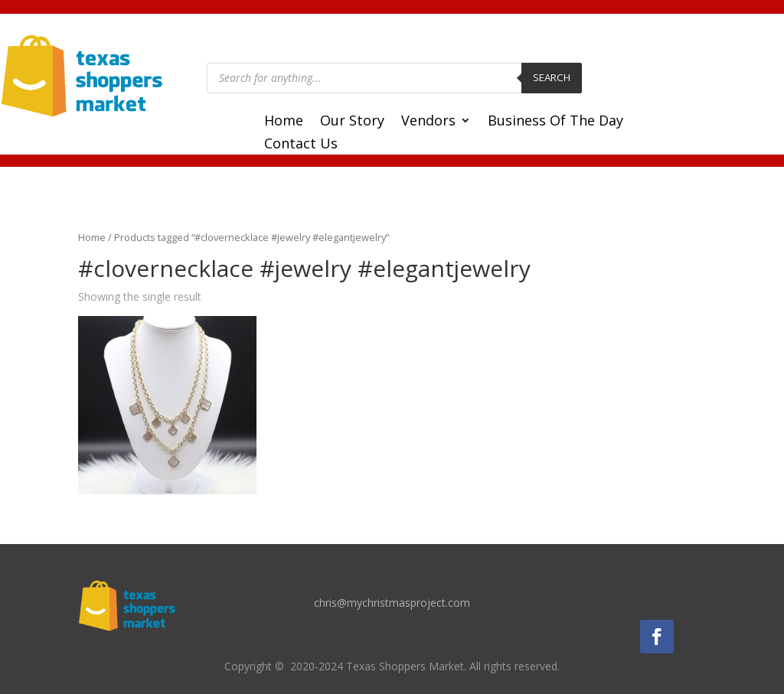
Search (552, 77)
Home (284, 122)
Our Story (352, 122)
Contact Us (301, 145)
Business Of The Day (555, 122)
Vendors (428, 122)
